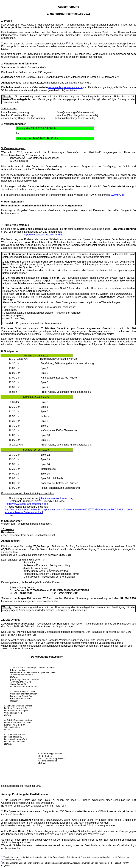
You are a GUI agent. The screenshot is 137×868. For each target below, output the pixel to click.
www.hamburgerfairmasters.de (66, 87)
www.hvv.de (118, 195)
